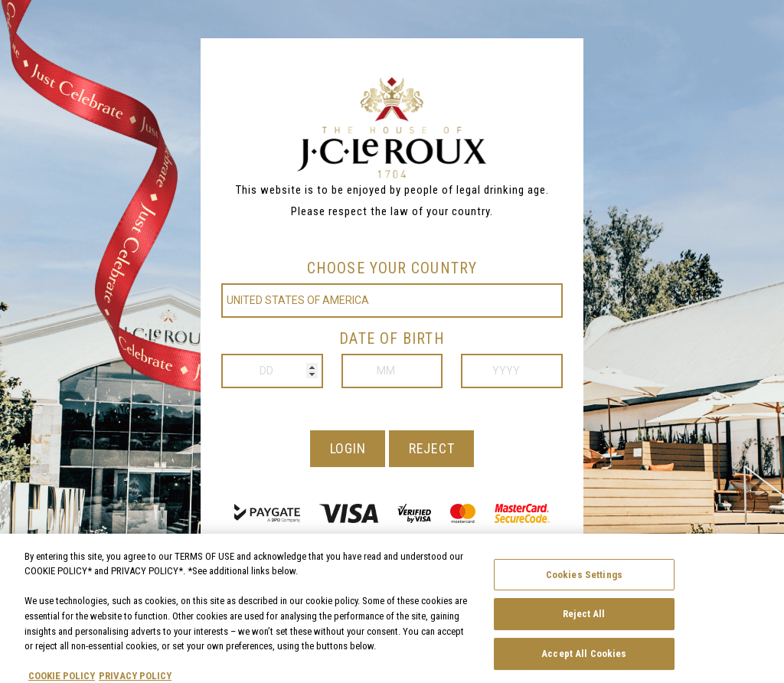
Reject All (584, 620)
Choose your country (392, 268)
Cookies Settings (584, 581)
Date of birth (392, 338)
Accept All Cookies (584, 660)
